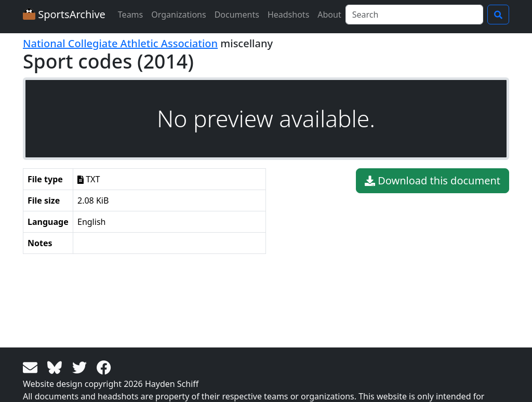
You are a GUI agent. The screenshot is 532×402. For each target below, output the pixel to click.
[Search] (414, 15)
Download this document (433, 181)
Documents (237, 15)
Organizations (178, 15)
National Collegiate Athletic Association (120, 43)
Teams (130, 15)
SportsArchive (64, 14)
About (329, 15)
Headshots (288, 15)
